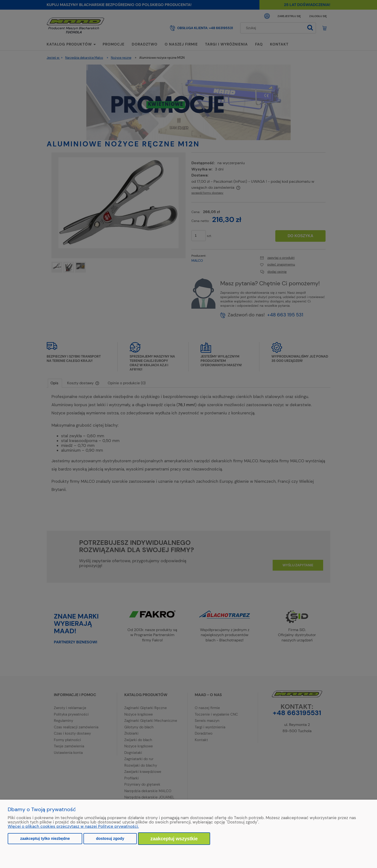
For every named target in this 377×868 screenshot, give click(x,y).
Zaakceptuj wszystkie (174, 839)
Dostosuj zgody (110, 839)
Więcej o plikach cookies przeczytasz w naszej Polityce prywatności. (73, 826)
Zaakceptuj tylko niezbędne (45, 839)
